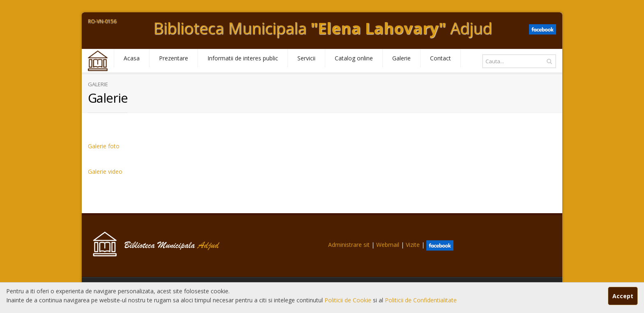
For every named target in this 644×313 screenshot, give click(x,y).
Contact (440, 58)
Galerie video (105, 171)
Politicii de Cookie (349, 300)
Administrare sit (349, 245)
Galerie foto (104, 146)
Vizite (413, 245)
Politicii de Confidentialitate (421, 300)
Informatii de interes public (243, 58)
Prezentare (174, 58)
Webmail (388, 245)
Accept (623, 296)
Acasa (132, 58)
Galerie (401, 58)
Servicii (306, 58)
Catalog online (354, 58)
